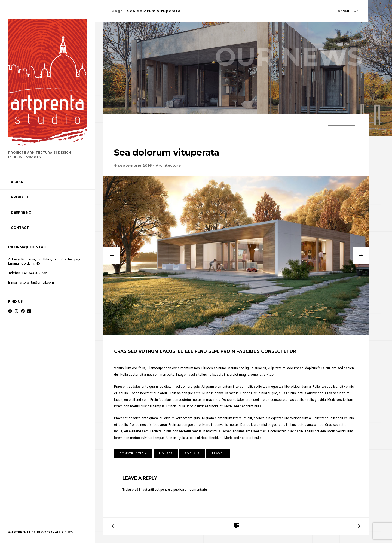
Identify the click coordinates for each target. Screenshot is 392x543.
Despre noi (22, 212)
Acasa (17, 182)
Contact (20, 228)
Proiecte (20, 197)
